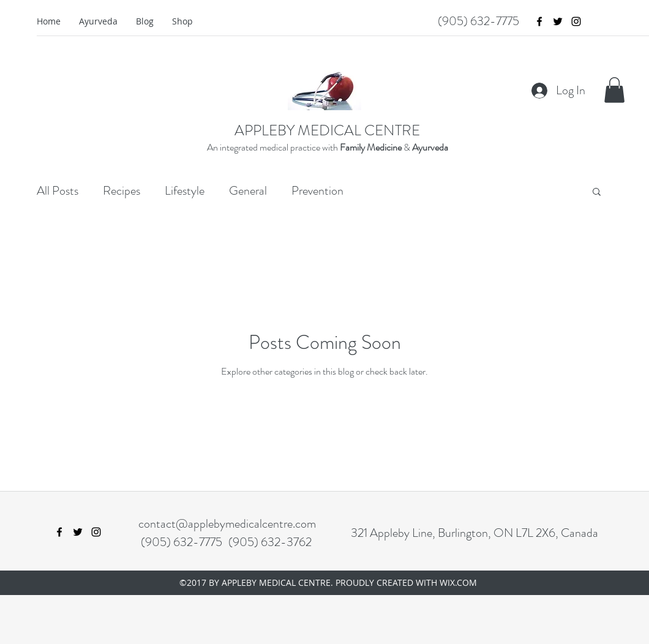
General (248, 191)
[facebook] (539, 21)
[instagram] (576, 21)
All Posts (58, 191)
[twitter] (558, 21)
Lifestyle (185, 191)
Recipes (122, 191)
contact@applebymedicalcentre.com (227, 524)
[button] (614, 90)
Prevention (317, 191)
